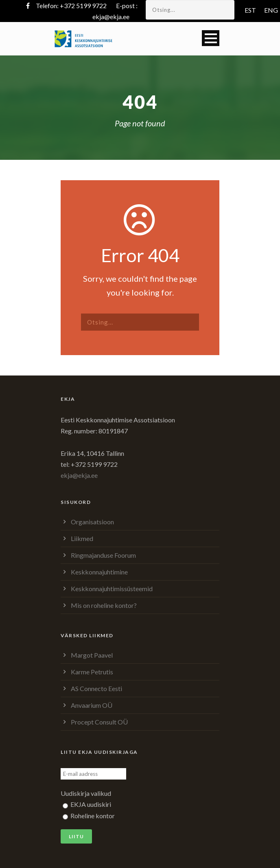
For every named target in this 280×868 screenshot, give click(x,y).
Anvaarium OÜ (92, 705)
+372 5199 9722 (83, 6)
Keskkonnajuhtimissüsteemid (112, 589)
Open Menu (211, 38)
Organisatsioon (92, 522)
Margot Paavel (92, 655)
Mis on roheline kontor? (104, 605)
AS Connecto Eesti (96, 688)
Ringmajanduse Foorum (103, 555)
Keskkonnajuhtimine (99, 572)
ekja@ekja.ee (111, 17)
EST (250, 10)
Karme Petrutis (92, 672)
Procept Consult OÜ (99, 722)
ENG (271, 10)
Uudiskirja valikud (86, 793)
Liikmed (82, 538)
